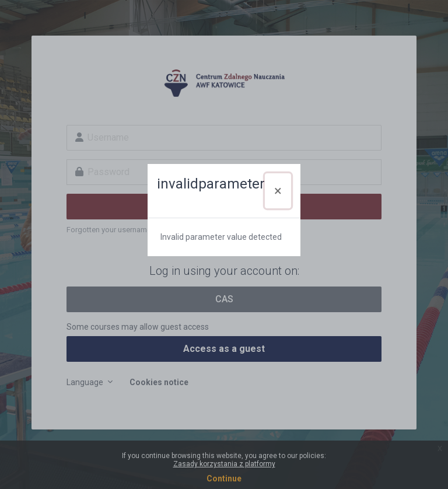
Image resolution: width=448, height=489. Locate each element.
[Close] (278, 191)
